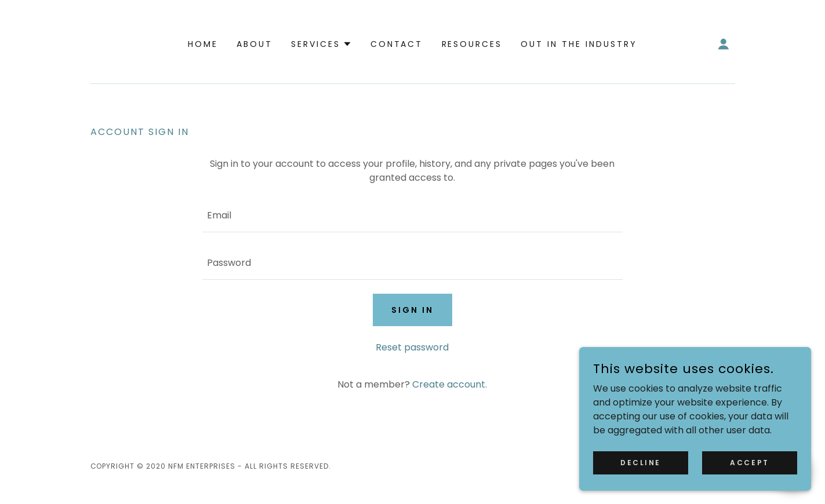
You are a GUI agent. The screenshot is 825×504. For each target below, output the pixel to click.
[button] (321, 44)
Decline (641, 462)
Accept (749, 462)
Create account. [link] (450, 384)
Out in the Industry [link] (579, 44)
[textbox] (412, 216)
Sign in (412, 310)
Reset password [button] (412, 347)
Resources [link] (472, 44)
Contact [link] (397, 44)
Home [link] (203, 44)
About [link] (255, 44)
